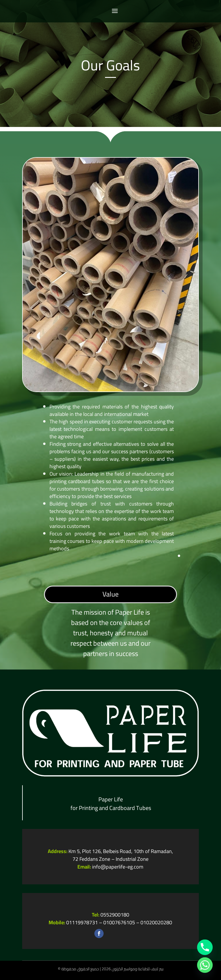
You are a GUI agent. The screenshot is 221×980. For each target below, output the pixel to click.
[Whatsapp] (205, 965)
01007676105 (119, 922)
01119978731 (82, 922)
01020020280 (156, 922)
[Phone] (205, 947)
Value (110, 594)
